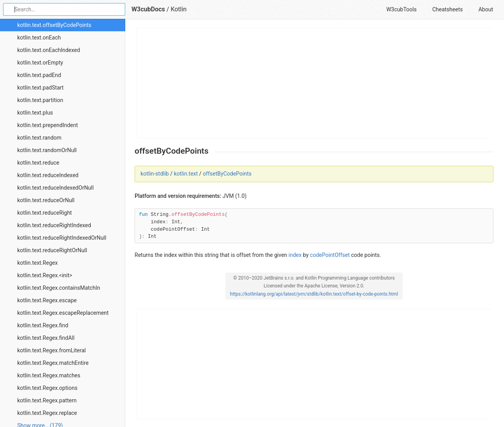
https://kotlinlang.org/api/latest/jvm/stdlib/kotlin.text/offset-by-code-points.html (314, 294)
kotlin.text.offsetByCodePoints (54, 25)
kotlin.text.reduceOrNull (46, 200)
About (486, 9)
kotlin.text (186, 174)
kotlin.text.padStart (40, 88)
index (295, 255)
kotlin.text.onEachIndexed (49, 50)
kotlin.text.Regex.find (43, 325)
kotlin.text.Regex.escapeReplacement (63, 313)
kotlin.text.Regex (37, 263)
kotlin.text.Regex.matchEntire (53, 363)
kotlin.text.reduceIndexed (48, 175)
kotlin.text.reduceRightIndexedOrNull (62, 238)
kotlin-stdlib (155, 174)
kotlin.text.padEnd (39, 75)
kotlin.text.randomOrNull (47, 150)
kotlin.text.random (39, 138)
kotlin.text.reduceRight (45, 213)
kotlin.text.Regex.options (47, 388)
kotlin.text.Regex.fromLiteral (51, 350)
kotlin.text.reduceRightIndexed (54, 225)
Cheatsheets (448, 9)
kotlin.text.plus (35, 113)
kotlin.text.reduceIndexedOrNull (55, 188)
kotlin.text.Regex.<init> (45, 275)
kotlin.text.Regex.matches (49, 375)
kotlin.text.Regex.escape (47, 300)
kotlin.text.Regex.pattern (47, 400)
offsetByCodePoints (227, 174)
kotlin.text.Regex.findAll (46, 338)
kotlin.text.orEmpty (40, 63)
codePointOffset (330, 255)
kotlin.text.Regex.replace (47, 413)
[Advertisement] (314, 83)
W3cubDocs (148, 9)
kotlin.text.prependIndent (48, 125)
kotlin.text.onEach (39, 38)
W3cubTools (401, 9)
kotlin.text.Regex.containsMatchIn (59, 288)
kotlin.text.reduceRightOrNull (52, 250)
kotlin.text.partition (40, 100)
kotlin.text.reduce (38, 163)
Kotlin (179, 9)
